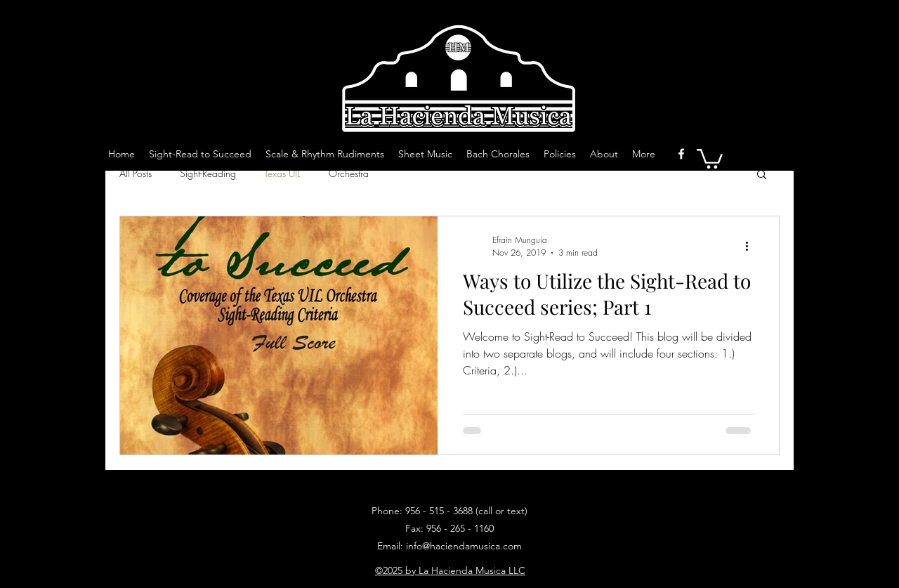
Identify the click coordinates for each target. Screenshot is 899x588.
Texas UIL (282, 173)
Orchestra (349, 173)
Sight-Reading (208, 173)
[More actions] (752, 246)
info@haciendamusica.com (464, 546)
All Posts (136, 173)
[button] (762, 175)
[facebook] (681, 154)
